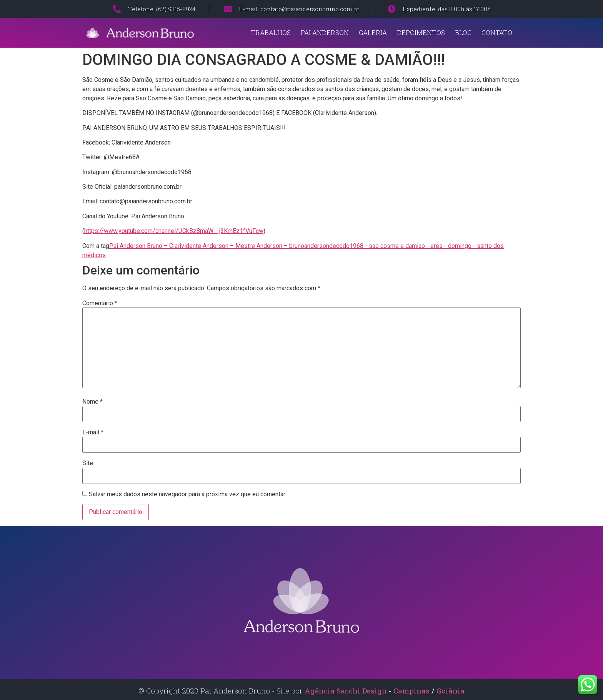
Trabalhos (271, 32)
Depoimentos (421, 32)
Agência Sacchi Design (346, 691)
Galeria (373, 32)
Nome (92, 402)
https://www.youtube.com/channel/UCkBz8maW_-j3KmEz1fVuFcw (174, 231)
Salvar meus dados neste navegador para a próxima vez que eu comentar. (187, 494)
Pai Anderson (325, 32)
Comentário (100, 303)
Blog (463, 32)
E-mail (93, 432)
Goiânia (451, 691)
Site (88, 463)
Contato (497, 32)
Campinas (412, 691)
